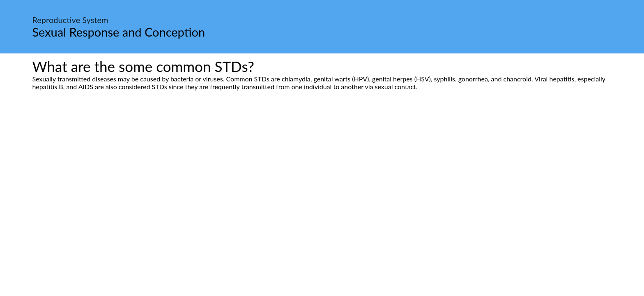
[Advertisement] (322, 168)
